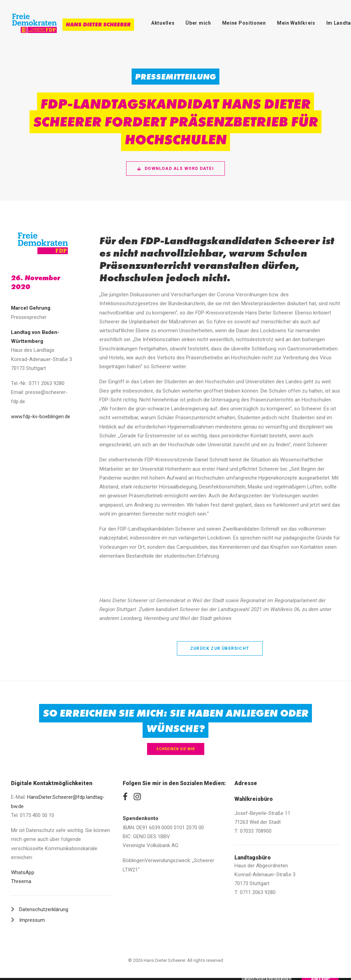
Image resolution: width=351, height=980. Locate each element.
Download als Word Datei (175, 169)
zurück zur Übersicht (220, 648)
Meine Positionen (244, 23)
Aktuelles (163, 23)
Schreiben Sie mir (176, 749)
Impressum (32, 920)
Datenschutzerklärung (44, 909)
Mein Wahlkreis (296, 23)
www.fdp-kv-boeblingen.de (41, 417)
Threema (21, 881)
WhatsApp (23, 872)
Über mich (198, 23)
